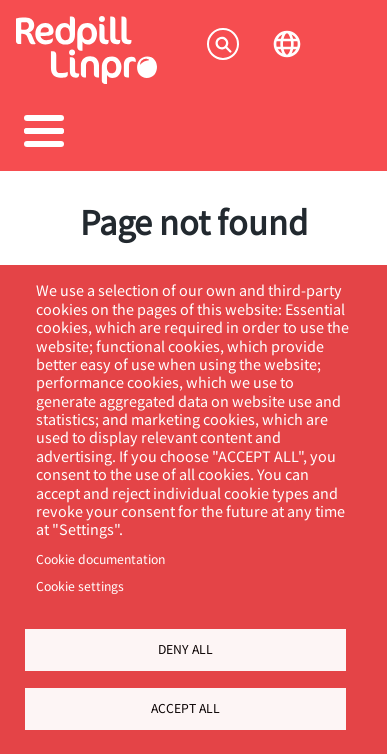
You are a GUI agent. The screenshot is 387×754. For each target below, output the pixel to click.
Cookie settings (80, 586)
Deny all (185, 649)
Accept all (185, 708)
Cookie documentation (100, 559)
